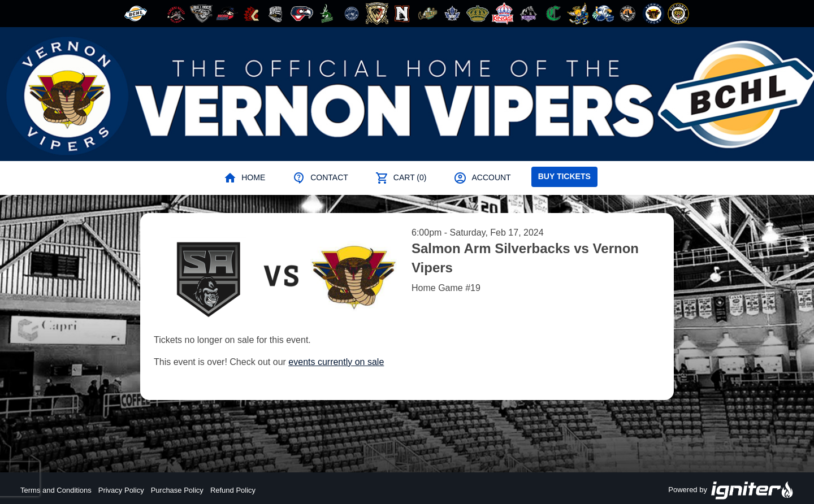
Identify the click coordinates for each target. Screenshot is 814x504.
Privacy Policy (121, 490)
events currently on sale (336, 362)
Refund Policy (233, 490)
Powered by (731, 490)
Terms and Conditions (56, 490)
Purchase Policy (177, 490)
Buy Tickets (564, 176)
